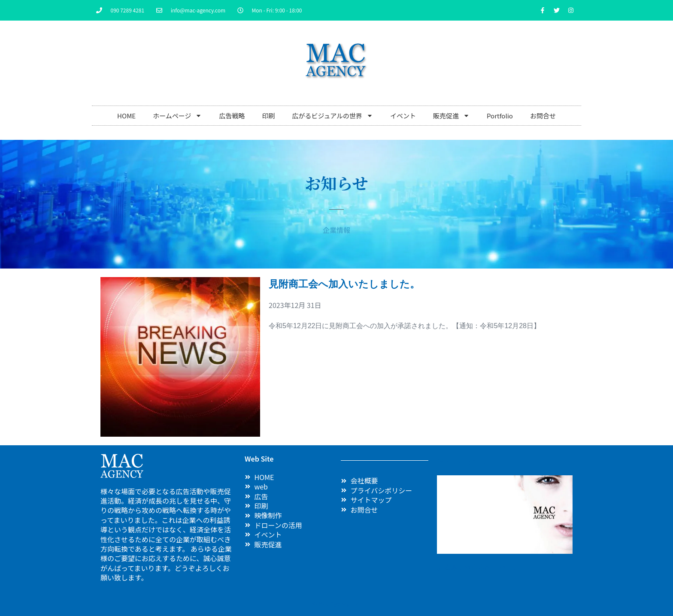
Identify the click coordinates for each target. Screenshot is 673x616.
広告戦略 (232, 116)
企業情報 (336, 230)
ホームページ (177, 116)
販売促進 (451, 116)
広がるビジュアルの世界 (332, 116)
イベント (403, 116)
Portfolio (500, 116)
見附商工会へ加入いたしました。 (344, 284)
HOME (126, 116)
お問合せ (543, 116)
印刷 (268, 116)
